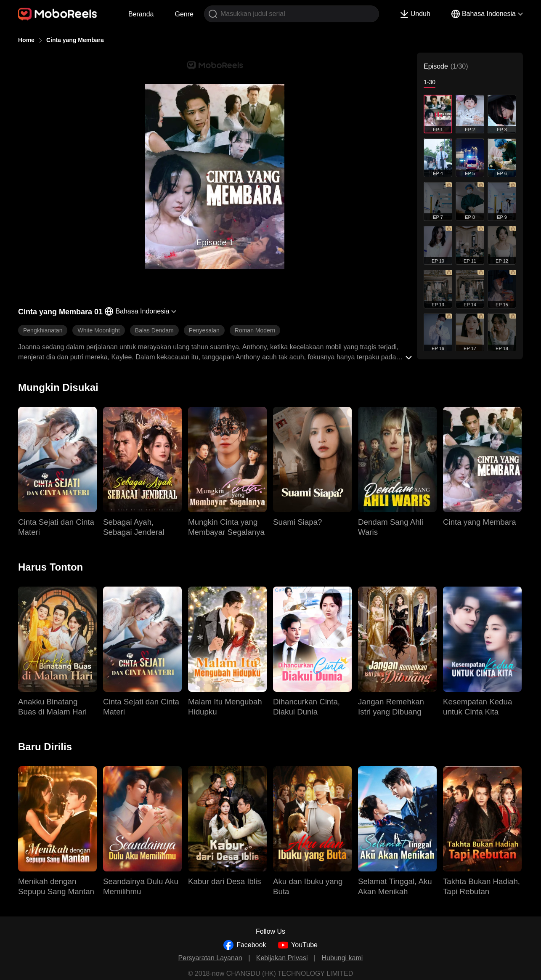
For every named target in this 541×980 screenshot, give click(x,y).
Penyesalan (204, 330)
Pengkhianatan (43, 330)
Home (26, 40)
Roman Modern (255, 330)
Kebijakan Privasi (282, 958)
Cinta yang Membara (75, 40)
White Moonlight (98, 330)
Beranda (141, 14)
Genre (184, 14)
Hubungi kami (342, 958)
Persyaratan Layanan (210, 958)
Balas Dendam (154, 330)
